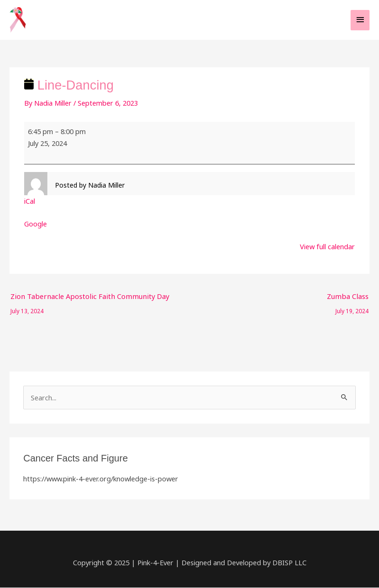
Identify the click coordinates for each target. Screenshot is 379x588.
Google (36, 225)
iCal (30, 201)
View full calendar (327, 247)
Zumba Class (348, 299)
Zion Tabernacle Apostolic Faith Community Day (86, 299)
